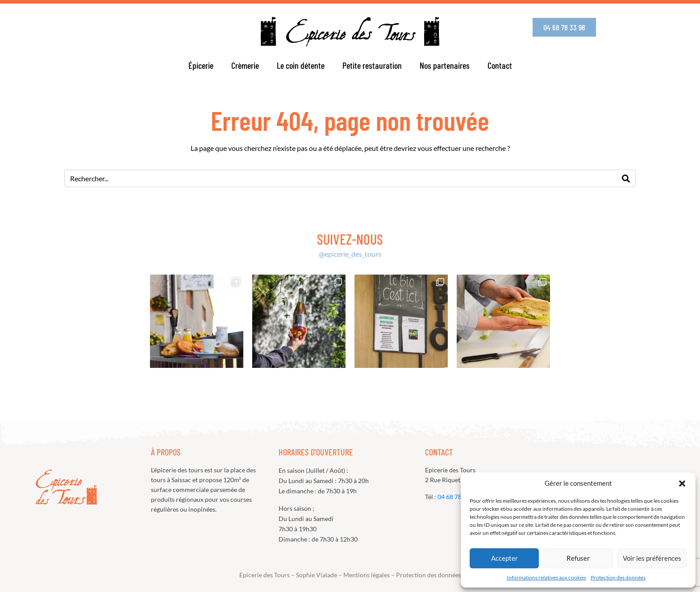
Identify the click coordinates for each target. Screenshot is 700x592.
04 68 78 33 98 (458, 497)
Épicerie (201, 65)
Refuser (578, 558)
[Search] (626, 178)
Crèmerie (245, 65)
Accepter (504, 558)
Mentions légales (367, 575)
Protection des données (618, 577)
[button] (682, 484)
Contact (500, 65)
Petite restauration (372, 65)
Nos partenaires (445, 65)
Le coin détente (301, 65)
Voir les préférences (652, 558)
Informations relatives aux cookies (546, 577)
